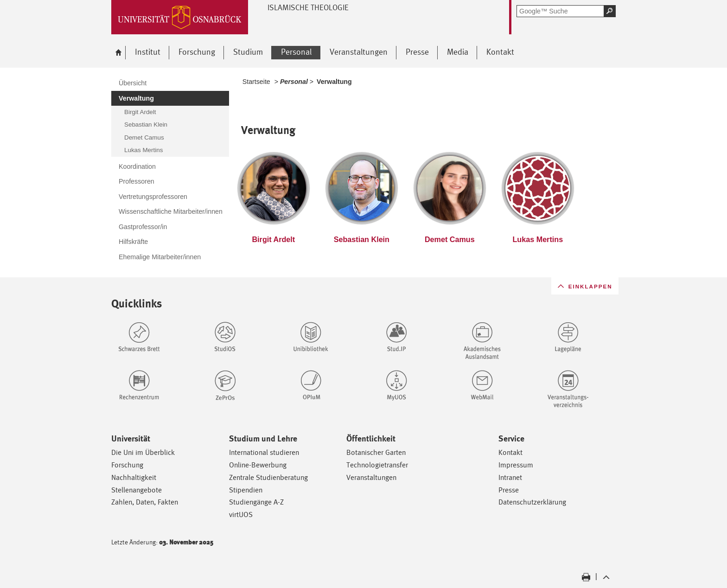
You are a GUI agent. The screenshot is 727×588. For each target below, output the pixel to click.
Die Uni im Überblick (143, 452)
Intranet (510, 477)
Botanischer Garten (376, 452)
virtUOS (241, 514)
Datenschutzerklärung (532, 502)
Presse (509, 490)
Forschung (127, 465)
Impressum (516, 465)
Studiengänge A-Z (256, 502)
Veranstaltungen (371, 477)
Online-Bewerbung (258, 465)
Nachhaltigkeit (134, 477)
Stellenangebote (137, 490)
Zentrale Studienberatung (268, 477)
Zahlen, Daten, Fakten (145, 502)
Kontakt (510, 452)
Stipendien (246, 490)
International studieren (264, 452)
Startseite (256, 82)
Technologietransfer (377, 465)
